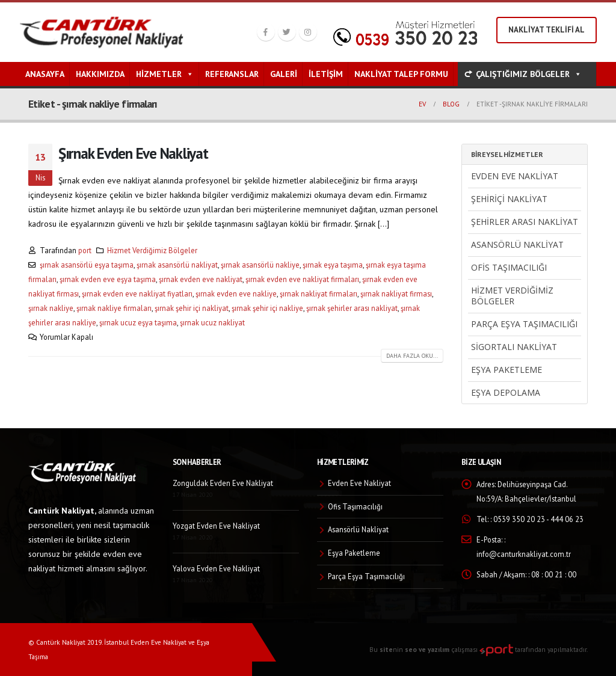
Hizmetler (165, 74)
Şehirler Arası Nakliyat (525, 222)
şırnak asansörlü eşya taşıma (87, 265)
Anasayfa (45, 74)
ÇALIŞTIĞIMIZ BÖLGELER (529, 74)
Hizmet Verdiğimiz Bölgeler (152, 250)
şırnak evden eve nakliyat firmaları (302, 279)
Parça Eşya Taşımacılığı (524, 324)
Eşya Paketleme (507, 370)
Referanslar (232, 74)
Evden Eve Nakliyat (515, 176)
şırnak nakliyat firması (396, 293)
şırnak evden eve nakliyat (201, 279)
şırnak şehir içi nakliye (267, 308)
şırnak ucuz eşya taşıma (138, 322)
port (85, 250)
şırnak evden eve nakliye (236, 293)
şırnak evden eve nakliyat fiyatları (137, 293)
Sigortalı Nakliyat (514, 347)
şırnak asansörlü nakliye (260, 265)
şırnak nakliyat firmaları (319, 293)
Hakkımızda (100, 74)
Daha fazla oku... (412, 356)
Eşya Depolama (506, 392)
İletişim (326, 74)
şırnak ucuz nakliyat (212, 322)
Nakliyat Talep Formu (401, 74)
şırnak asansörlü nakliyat (177, 265)
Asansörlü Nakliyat (517, 244)
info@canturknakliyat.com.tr (524, 554)
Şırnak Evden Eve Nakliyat (133, 153)
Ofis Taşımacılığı (509, 267)
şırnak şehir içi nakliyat (192, 308)
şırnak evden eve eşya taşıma (108, 279)
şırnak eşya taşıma (333, 265)
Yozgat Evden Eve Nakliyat (216, 526)
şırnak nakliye (51, 308)
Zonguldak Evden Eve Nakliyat (223, 483)
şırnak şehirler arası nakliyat (352, 308)
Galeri (284, 74)
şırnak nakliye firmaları (114, 308)
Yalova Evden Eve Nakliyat (216, 568)
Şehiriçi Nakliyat (509, 199)
